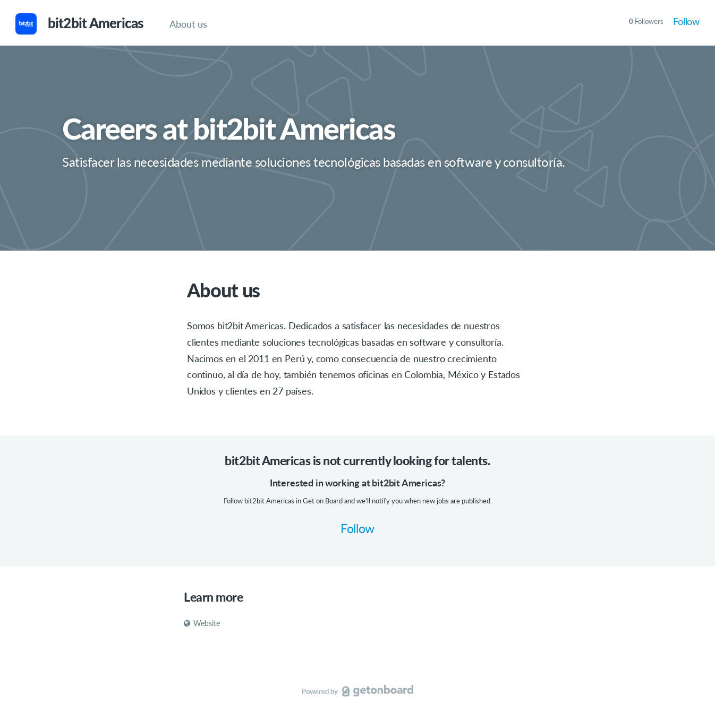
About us (188, 24)
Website (202, 623)
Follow (686, 21)
